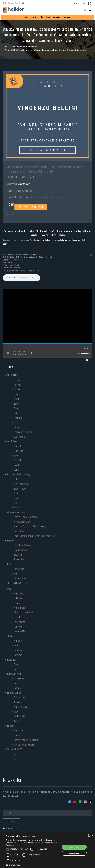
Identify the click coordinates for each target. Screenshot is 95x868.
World (9, 589)
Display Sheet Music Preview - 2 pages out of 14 (21, 270)
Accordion (18, 702)
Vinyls (16, 754)
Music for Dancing (14, 693)
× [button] (92, 836)
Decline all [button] (74, 853)
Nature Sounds (19, 531)
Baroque (17, 385)
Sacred (17, 427)
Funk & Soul (12, 660)
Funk (16, 669)
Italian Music (19, 627)
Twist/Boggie (19, 721)
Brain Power (19, 730)
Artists (36, 17)
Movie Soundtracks (21, 484)
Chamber (17, 394)
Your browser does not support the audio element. (22, 278)
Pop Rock (11, 540)
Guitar (16, 493)
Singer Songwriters (21, 550)
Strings (17, 413)
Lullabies (17, 645)
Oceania (17, 603)
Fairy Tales (18, 655)
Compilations (19, 418)
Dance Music (19, 678)
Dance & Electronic (14, 674)
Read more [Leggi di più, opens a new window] (10, 845)
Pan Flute (17, 507)
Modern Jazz (19, 446)
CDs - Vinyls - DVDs (15, 749)
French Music (19, 593)
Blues (16, 455)
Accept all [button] (74, 847)
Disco (16, 664)
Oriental (17, 617)
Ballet (16, 404)
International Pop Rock (22, 545)
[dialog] (47, 850)
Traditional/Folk (20, 559)
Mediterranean (19, 608)
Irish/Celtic (18, 598)
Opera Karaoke (55, 197)
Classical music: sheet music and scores (25, 47)
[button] (33, 865)
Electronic (18, 688)
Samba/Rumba (19, 716)
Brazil (16, 573)
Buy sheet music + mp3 (31, 207)
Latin (9, 564)
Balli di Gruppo (19, 697)
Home (7, 47)
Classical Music (39, 197)
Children (10, 636)
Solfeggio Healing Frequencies (25, 517)
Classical (17, 380)
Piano (16, 408)
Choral (16, 399)
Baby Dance (18, 650)
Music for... (11, 726)
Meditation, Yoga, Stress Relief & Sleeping (30, 526)
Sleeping (17, 735)
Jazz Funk (18, 460)
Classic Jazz (18, 451)
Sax (15, 503)
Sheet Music (45, 17)
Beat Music (18, 555)
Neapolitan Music (20, 631)
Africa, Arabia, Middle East (24, 612)
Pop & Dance (19, 569)
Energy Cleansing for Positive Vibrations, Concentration (35, 536)
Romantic (18, 389)
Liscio (16, 711)
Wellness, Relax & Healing (24, 745)
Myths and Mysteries (22, 522)
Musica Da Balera (21, 707)
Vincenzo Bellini (24, 184)
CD (15, 759)
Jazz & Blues (12, 441)
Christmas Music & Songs (17, 583)
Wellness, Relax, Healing (16, 512)
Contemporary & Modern (23, 432)
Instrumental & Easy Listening (18, 474)
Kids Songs (18, 641)
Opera (47, 197)
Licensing (67, 17)
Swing (16, 470)
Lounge (17, 683)
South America (19, 622)
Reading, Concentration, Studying (26, 740)
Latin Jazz (18, 465)
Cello (16, 479)
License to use (11, 214)
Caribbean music (20, 578)
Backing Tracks (20, 489)
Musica (28, 17)
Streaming (57, 17)
